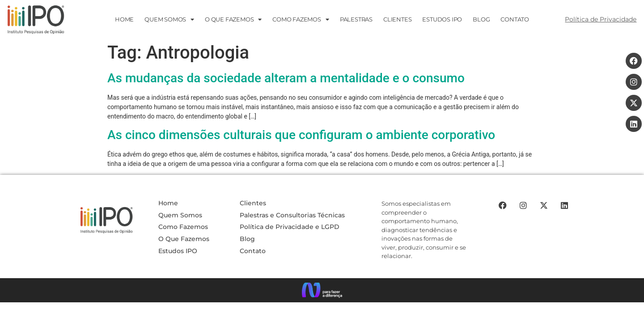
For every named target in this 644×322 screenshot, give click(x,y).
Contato (253, 251)
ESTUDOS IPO (442, 19)
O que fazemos (233, 19)
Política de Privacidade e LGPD (290, 227)
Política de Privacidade (601, 19)
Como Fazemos (301, 19)
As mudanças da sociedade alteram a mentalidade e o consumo (286, 78)
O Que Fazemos (184, 239)
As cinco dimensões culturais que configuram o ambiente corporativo (301, 135)
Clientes (397, 19)
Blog (481, 19)
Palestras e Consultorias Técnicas (292, 215)
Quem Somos (169, 19)
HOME (124, 19)
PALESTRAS (356, 19)
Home (168, 203)
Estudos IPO (178, 251)
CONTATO (515, 19)
